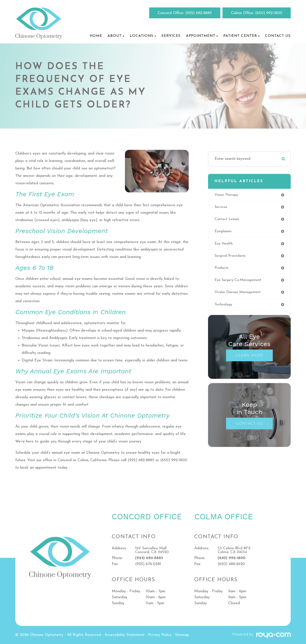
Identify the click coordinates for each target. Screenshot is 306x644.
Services (171, 36)
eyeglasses (224, 233)
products (222, 270)
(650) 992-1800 (269, 13)
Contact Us (278, 36)
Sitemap (182, 635)
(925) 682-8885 (199, 13)
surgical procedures (231, 258)
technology (224, 308)
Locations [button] (143, 36)
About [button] (116, 36)
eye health (224, 245)
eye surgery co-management (240, 283)
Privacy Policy (160, 635)
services (222, 208)
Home (96, 36)
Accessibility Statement (125, 635)
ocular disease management (240, 296)
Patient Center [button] (242, 36)
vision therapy (227, 195)
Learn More (249, 359)
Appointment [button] (202, 36)
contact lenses (228, 220)
